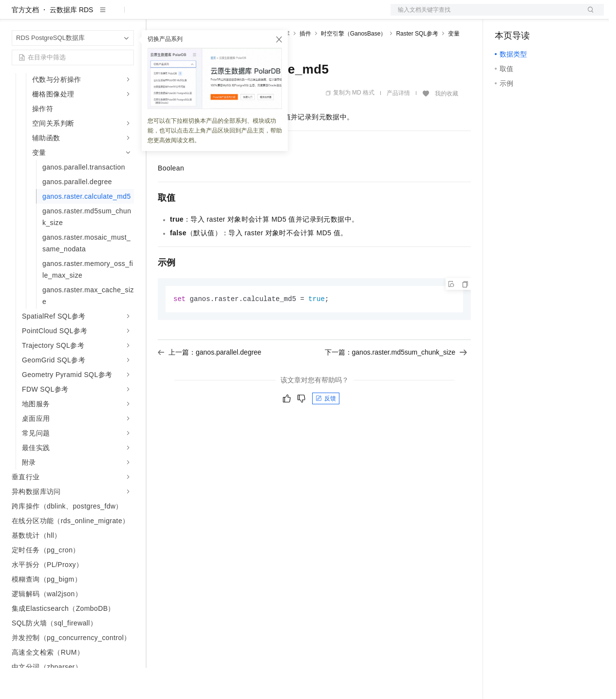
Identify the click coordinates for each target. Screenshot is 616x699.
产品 (127, 16)
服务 (287, 16)
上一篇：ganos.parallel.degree (210, 384)
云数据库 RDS (71, 41)
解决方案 (157, 16)
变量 (454, 65)
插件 (305, 65)
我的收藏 (447, 125)
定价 (210, 16)
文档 (485, 16)
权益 (187, 16)
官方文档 (25, 41)
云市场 (237, 16)
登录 (588, 16)
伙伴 (264, 16)
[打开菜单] (16, 16)
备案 (505, 16)
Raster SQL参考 (417, 65)
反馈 (326, 430)
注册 (552, 16)
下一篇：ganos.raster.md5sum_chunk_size (396, 384)
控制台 (529, 16)
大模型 (100, 16)
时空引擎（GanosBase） (354, 65)
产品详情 (398, 124)
